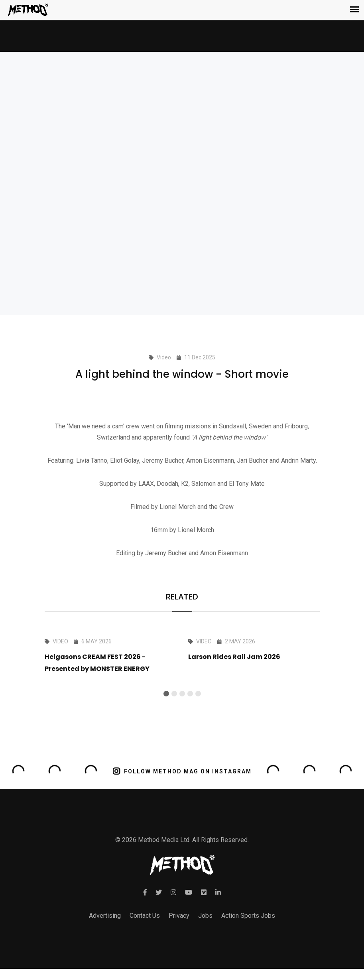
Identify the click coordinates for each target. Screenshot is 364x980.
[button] (166, 694)
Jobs (205, 916)
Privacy (179, 916)
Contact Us (145, 916)
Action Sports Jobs (248, 916)
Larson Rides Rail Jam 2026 (234, 657)
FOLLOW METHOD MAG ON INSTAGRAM (182, 771)
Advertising (105, 916)
